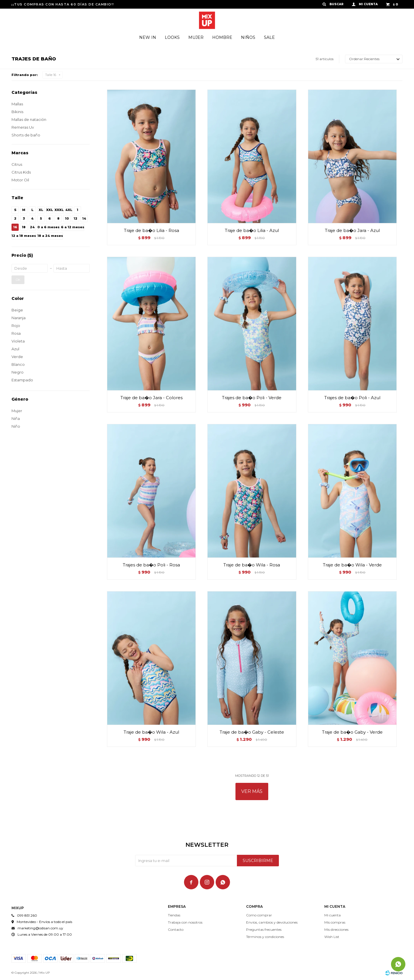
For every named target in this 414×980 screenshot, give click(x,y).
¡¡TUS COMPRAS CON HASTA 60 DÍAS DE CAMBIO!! (63, 4)
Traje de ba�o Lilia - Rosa (152, 230)
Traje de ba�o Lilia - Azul (252, 230)
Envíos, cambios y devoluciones (272, 922)
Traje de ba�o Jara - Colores (152, 398)
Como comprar (259, 915)
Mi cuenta (332, 915)
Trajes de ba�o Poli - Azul (352, 398)
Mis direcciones (336, 929)
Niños (248, 37)
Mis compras (335, 922)
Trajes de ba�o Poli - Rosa (151, 565)
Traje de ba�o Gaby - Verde (352, 732)
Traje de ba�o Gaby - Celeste (252, 732)
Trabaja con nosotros (185, 922)
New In (148, 37)
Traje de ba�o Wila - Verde (352, 565)
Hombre (222, 37)
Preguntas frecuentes (264, 929)
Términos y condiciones (265, 937)
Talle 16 (51, 75)
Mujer (196, 37)
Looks (172, 37)
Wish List (332, 937)
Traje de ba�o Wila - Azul (151, 732)
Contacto (176, 929)
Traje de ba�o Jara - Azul (352, 230)
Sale (269, 37)
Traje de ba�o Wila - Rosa (252, 565)
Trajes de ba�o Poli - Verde (252, 398)
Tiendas (174, 915)
